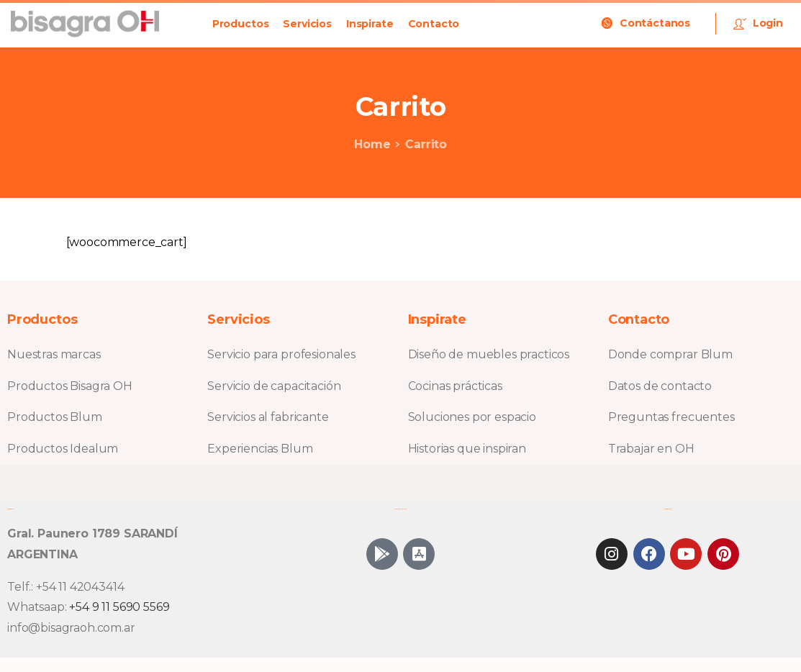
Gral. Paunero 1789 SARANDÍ (92, 533)
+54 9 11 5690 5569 (119, 607)
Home (370, 144)
